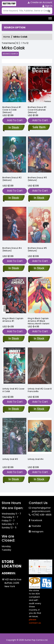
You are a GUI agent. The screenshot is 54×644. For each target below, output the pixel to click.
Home (7, 37)
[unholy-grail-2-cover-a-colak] (14, 409)
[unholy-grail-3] (14, 480)
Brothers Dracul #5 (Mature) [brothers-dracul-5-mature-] (37, 249)
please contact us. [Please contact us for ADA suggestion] (35, 621)
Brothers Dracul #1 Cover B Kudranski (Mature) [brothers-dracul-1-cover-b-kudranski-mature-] (37, 110)
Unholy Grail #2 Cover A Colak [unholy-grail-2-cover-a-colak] (13, 390)
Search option (15, 27)
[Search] (27, 11)
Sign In (47, 6)
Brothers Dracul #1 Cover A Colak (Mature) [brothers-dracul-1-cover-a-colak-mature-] (12, 110)
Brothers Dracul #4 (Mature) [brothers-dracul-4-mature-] (12, 249)
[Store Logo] (9, 4)
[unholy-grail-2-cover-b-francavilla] (39, 409)
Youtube (36, 526)
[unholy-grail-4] (39, 480)
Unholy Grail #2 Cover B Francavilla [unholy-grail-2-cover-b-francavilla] (40, 390)
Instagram (37, 532)
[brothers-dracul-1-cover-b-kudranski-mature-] (40, 85)
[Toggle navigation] (50, 18)
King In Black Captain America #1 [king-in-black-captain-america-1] (13, 320)
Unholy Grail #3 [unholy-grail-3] (10, 459)
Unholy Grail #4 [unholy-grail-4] (36, 459)
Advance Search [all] (10, 54)
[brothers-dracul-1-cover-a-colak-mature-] (14, 85)
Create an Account (40, 2)
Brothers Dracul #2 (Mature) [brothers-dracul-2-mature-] (12, 179)
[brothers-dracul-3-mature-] (39, 198)
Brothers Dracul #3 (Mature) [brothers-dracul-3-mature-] (37, 179)
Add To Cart (15, 120)
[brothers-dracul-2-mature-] (14, 198)
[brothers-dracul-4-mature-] (14, 268)
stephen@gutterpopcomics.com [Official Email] (41, 510)
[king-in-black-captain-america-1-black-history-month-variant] (39, 339)
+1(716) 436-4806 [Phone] (41, 515)
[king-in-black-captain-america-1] (14, 339)
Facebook (37, 520)
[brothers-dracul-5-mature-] (39, 268)
